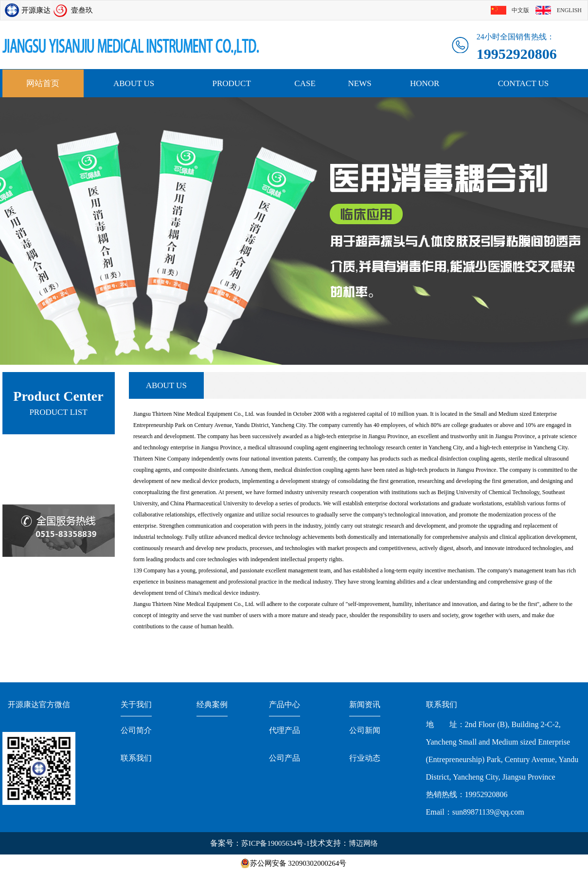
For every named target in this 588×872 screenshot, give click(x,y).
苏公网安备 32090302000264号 (298, 863)
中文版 (520, 10)
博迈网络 (363, 843)
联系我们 (136, 758)
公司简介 (136, 730)
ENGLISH (569, 10)
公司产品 (285, 758)
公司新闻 (365, 730)
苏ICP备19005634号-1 (276, 843)
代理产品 (285, 730)
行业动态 (365, 758)
